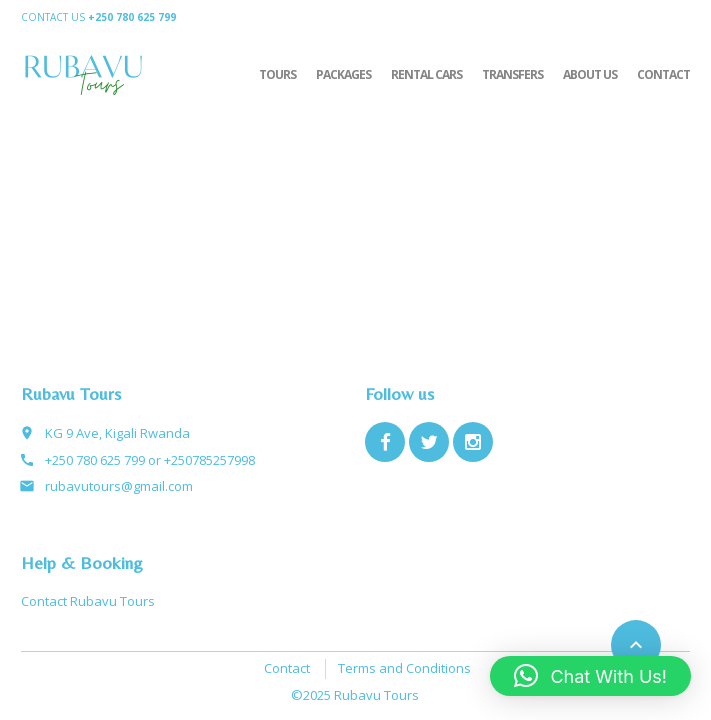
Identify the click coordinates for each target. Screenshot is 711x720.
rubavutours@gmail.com (119, 486)
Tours (277, 74)
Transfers (512, 74)
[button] (590, 676)
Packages (343, 74)
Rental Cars (426, 74)
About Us (590, 74)
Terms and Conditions (404, 668)
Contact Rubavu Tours (88, 601)
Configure (659, 17)
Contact (663, 74)
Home (598, 17)
